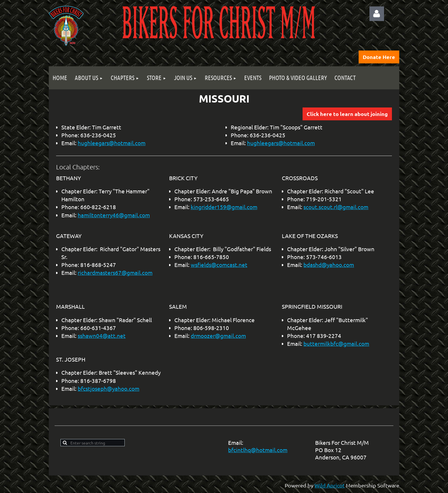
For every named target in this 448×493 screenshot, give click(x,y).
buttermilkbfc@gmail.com (336, 343)
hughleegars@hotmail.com (112, 143)
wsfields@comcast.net (219, 265)
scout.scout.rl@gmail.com (336, 207)
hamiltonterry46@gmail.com (114, 215)
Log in (377, 14)
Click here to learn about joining (347, 114)
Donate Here (379, 57)
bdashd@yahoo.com (329, 265)
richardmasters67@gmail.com (115, 272)
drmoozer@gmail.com (218, 336)
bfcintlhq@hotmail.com (258, 450)
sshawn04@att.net (102, 336)
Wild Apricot (330, 485)
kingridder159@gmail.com (224, 207)
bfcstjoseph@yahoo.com (108, 388)
